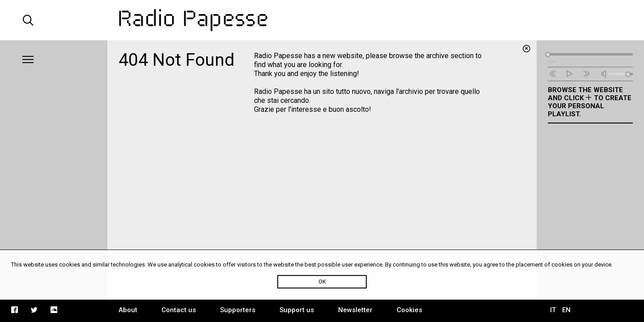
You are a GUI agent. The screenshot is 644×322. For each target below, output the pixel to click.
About (128, 310)
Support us (297, 310)
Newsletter (355, 310)
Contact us (179, 310)
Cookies (409, 310)
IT (553, 310)
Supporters (238, 310)
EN (566, 310)
